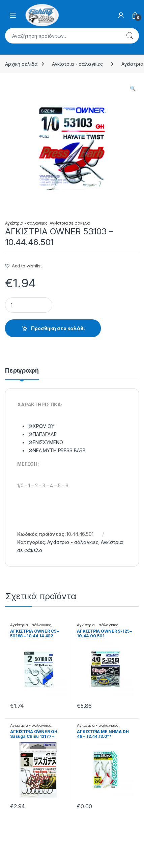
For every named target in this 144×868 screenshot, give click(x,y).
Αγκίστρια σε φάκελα (70, 223)
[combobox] (63, 36)
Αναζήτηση (129, 36)
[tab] (22, 374)
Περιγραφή (22, 371)
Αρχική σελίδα (21, 64)
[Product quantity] (29, 305)
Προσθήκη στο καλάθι (58, 328)
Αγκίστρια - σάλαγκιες (77, 64)
